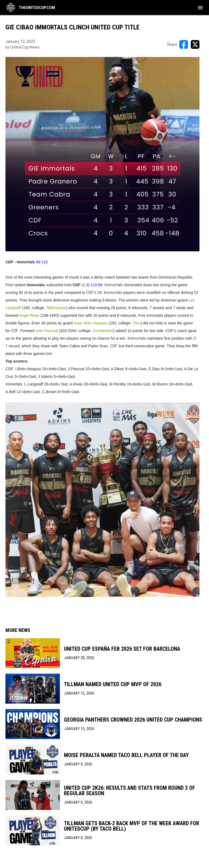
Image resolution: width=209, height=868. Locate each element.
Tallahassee (56, 308)
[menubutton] (200, 8)
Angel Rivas (29, 315)
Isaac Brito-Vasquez (91, 323)
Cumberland (103, 331)
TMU (136, 323)
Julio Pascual (47, 331)
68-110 (42, 262)
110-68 (97, 285)
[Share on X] (195, 44)
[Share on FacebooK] (184, 44)
